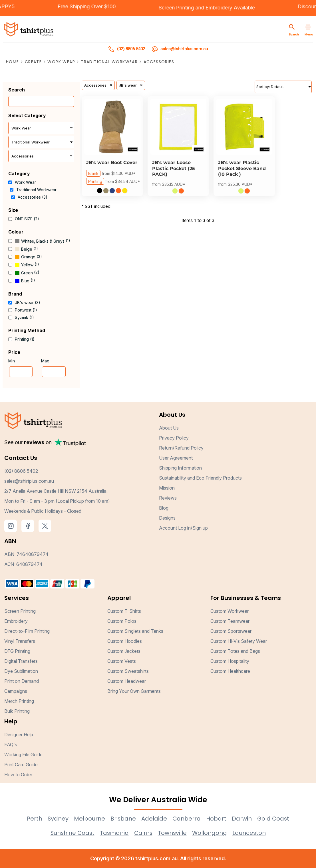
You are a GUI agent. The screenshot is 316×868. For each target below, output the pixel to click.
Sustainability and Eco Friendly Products (200, 478)
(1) (43, 241)
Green (27, 273)
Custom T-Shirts (124, 611)
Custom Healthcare (230, 671)
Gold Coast (274, 819)
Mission (167, 488)
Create (33, 62)
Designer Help (19, 735)
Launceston (250, 833)
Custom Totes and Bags (235, 651)
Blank (93, 174)
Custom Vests (122, 661)
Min (12, 361)
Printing (95, 181)
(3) (28, 257)
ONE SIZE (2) (27, 219)
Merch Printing (19, 701)
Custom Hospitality (230, 661)
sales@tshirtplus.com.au (29, 481)
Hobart (216, 819)
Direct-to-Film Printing (27, 631)
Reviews (168, 498)
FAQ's (11, 745)
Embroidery (202, 8)
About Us (169, 428)
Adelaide (154, 819)
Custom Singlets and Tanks (135, 631)
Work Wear (61, 62)
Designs (167, 518)
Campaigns (16, 691)
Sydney (57, 819)
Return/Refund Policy (181, 448)
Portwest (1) (26, 310)
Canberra (186, 819)
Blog (164, 508)
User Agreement (176, 458)
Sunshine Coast (72, 833)
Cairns (144, 833)
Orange (28, 257)
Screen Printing (158, 8)
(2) (27, 273)
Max (45, 361)
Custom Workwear (230, 611)
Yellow (27, 265)
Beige (27, 249)
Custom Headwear (127, 681)
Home (13, 62)
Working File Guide (23, 755)
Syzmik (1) (24, 317)
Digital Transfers (21, 661)
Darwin (242, 819)
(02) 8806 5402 (21, 471)
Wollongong (211, 833)
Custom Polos (122, 621)
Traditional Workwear (109, 62)
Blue (25, 281)
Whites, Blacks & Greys (43, 241)
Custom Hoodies (125, 641)
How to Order (18, 775)
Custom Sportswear (231, 631)
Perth (34, 819)
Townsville (173, 833)
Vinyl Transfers (20, 641)
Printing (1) (25, 339)
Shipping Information (180, 468)
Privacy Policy (174, 438)
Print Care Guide (21, 765)
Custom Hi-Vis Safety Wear (239, 641)
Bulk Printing (17, 711)
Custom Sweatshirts (128, 671)
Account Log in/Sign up (183, 528)
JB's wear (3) (28, 303)
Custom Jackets (124, 651)
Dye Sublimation (21, 671)
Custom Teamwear (230, 621)
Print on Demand (22, 681)
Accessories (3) (33, 197)
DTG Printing (17, 651)
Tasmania (114, 833)
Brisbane (123, 819)
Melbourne (89, 819)
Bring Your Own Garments (134, 691)
